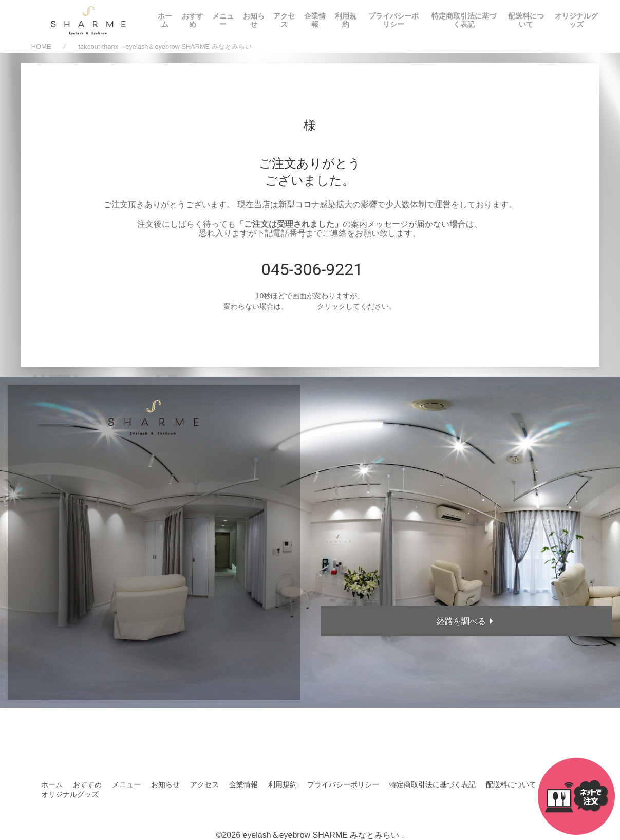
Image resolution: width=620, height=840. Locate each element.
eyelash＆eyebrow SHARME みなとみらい (321, 835)
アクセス (284, 20)
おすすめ (193, 20)
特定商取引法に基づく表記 (464, 20)
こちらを (303, 306)
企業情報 (315, 20)
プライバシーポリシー (393, 20)
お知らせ (254, 20)
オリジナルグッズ (576, 20)
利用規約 (346, 20)
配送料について (526, 20)
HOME (41, 47)
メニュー (223, 20)
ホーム (165, 20)
